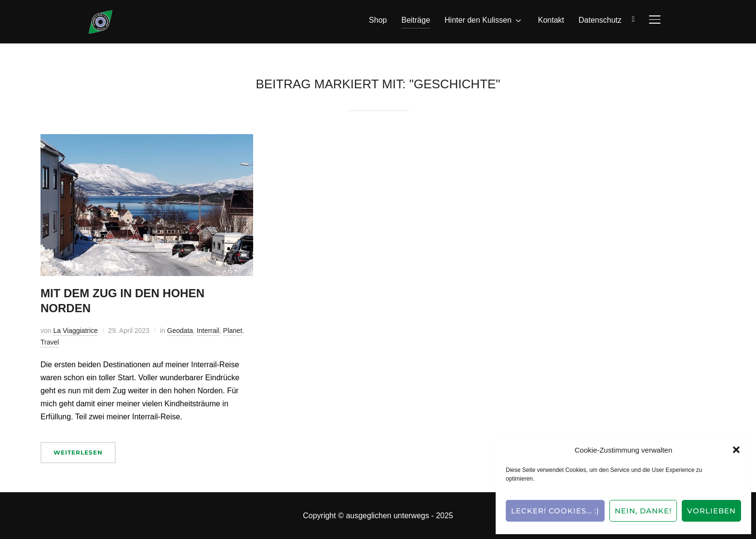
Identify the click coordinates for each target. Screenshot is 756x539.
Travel (50, 342)
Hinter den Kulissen (478, 20)
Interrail (208, 331)
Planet (233, 331)
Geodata (180, 331)
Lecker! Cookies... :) (555, 511)
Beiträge (416, 20)
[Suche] (634, 18)
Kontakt (551, 20)
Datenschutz (600, 20)
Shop (378, 20)
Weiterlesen (78, 452)
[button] (736, 450)
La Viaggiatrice (75, 331)
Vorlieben (711, 511)
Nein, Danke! (643, 511)
